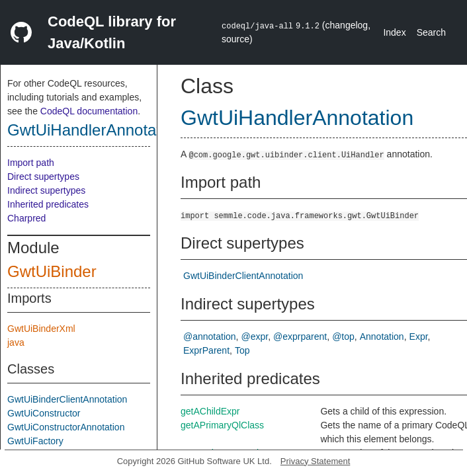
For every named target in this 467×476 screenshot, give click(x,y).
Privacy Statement (316, 461)
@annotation (210, 337)
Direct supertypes (43, 177)
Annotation (382, 337)
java (16, 342)
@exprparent (300, 337)
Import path (31, 163)
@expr (255, 337)
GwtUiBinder (52, 271)
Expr (419, 337)
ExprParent (206, 350)
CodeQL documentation (89, 111)
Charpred (26, 218)
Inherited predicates (48, 204)
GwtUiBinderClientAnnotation (67, 399)
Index (394, 32)
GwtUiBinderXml (41, 329)
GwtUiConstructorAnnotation (66, 427)
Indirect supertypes (46, 190)
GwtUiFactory (35, 441)
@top (343, 337)
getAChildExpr (210, 411)
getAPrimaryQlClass (222, 425)
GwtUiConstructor (44, 413)
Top (242, 350)
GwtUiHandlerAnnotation (95, 130)
